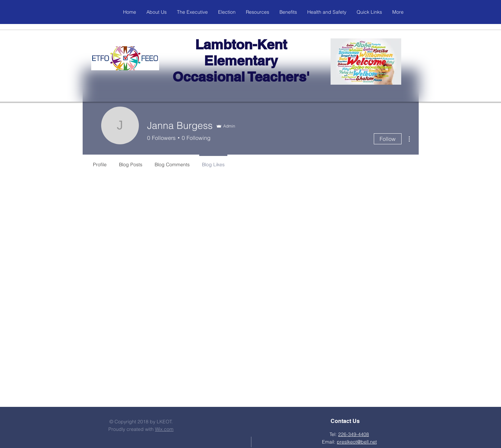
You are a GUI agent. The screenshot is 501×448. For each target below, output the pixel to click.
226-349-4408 (354, 434)
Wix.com (164, 429)
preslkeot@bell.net (357, 442)
